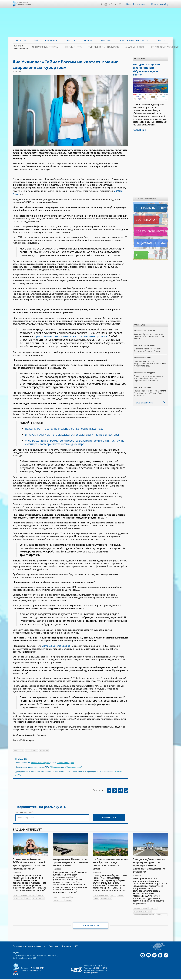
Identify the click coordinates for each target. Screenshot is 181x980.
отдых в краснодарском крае (25, 892)
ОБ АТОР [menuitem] (160, 40)
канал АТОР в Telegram (41, 761)
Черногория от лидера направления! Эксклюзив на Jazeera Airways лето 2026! (150, 358)
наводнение (162, 911)
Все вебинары (144, 397)
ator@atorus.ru (34, 966)
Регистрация (141, 4)
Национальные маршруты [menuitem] (133, 40)
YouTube (106, 4)
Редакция (49, 942)
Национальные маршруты (147, 238)
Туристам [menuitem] (105, 40)
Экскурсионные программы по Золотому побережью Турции (148, 344)
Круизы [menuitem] (88, 40)
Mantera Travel (121, 191)
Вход (130, 4)
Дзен (102, 4)
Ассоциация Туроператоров (24, 3)
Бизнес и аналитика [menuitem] (45, 40)
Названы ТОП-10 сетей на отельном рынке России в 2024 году (65, 428)
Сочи (35, 749)
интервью (44, 749)
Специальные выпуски (146, 203)
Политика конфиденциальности (27, 942)
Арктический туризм (56, 47)
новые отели (59, 897)
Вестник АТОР (141, 214)
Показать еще (91, 922)
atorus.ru (144, 978)
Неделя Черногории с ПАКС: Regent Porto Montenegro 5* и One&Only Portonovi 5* (150, 388)
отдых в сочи (19, 895)
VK (111, 4)
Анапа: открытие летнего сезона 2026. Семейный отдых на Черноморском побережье (149, 373)
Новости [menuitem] (21, 40)
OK (116, 4)
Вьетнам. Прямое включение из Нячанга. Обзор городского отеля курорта (149, 331)
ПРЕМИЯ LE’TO (79, 47)
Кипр (113, 892)
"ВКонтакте (55, 765)
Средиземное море (101, 892)
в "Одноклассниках (73, 765)
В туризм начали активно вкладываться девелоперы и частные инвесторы (73, 434)
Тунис (96, 895)
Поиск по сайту (160, 4)
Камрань (65, 894)
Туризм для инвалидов (104, 47)
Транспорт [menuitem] (70, 40)
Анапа (41, 892)
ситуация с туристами (142, 908)
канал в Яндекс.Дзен (66, 761)
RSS (70, 942)
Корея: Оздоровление (156, 47)
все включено (38, 895)
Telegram (120, 4)
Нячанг (56, 894)
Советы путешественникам (148, 226)
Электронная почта (24, 809)
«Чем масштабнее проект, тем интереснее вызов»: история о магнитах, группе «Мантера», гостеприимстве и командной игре (76, 441)
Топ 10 (138, 249)
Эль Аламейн (106, 895)
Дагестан (153, 905)
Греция (121, 892)
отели (28, 749)
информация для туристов (144, 911)
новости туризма (140, 905)
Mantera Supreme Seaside (55, 644)
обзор (74, 894)
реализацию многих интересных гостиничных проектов (73, 335)
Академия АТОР (131, 47)
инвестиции (18, 749)
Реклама (61, 942)
